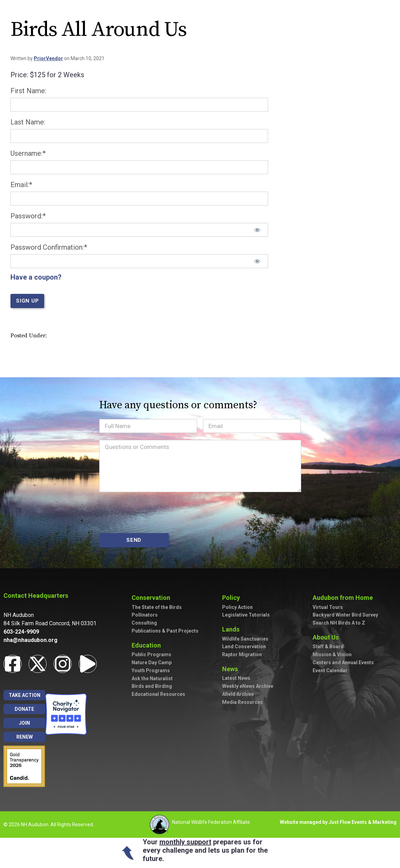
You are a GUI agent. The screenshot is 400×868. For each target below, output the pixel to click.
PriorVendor (48, 58)
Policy (233, 598)
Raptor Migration (242, 654)
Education (148, 645)
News (232, 669)
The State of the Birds (157, 607)
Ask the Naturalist (152, 678)
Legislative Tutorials (246, 615)
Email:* (21, 185)
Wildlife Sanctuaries (245, 639)
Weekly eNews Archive (248, 686)
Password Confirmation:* (49, 247)
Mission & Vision (332, 654)
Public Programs (151, 654)
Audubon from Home (344, 598)
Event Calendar (330, 670)
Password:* (28, 216)
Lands (233, 629)
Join (24, 723)
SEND (134, 540)
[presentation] (152, 513)
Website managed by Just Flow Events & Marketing (338, 822)
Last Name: (28, 122)
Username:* (28, 153)
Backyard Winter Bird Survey (345, 615)
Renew (25, 737)
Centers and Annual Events (343, 662)
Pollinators (145, 615)
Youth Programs (151, 670)
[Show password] (257, 230)
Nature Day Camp (152, 662)
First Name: (28, 91)
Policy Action (237, 607)
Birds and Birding (152, 686)
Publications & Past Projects (165, 631)
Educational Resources (158, 694)
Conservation (153, 598)
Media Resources (242, 702)
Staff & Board (328, 646)
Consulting (144, 623)
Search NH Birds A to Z (339, 623)
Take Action (25, 695)
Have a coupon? (36, 277)
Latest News (236, 678)
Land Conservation (244, 646)
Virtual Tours (328, 607)
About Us (327, 637)
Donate (24, 709)
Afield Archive (238, 694)
